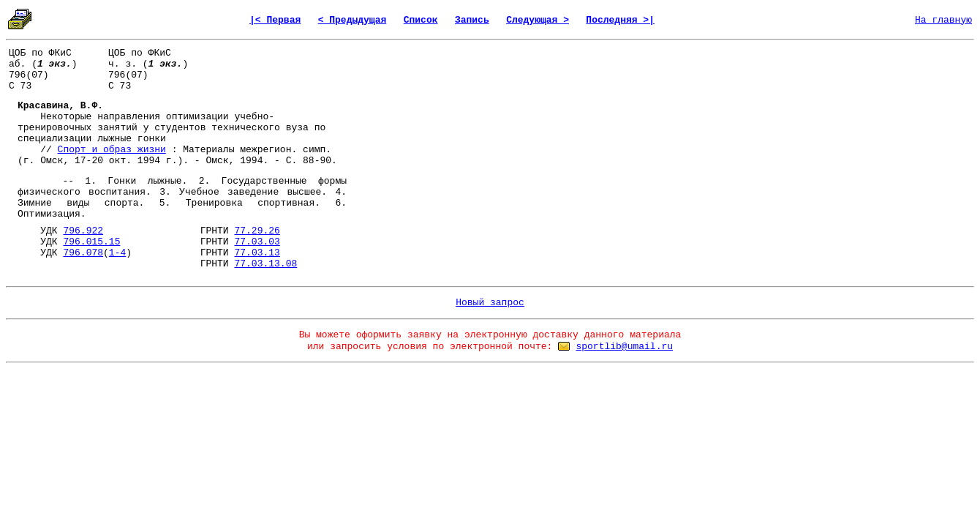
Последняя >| (620, 20)
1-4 (117, 253)
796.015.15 (91, 242)
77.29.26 (257, 231)
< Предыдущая (353, 20)
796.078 (83, 253)
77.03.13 (257, 253)
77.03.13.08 (265, 264)
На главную (943, 20)
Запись (472, 20)
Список (421, 20)
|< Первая (275, 20)
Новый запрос (490, 303)
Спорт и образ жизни (112, 150)
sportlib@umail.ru (624, 347)
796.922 (83, 231)
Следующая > (538, 20)
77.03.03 (257, 242)
